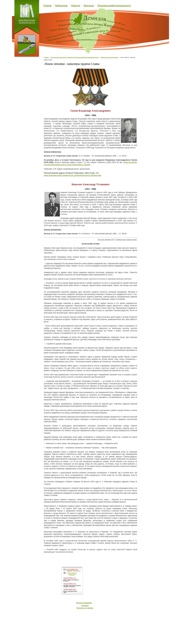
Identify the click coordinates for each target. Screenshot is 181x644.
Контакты (89, 5)
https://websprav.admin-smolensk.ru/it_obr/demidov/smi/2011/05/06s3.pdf (73, 175)
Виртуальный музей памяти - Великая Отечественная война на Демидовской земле (75, 57)
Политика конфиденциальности (114, 5)
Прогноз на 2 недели (85, 608)
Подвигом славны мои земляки (109, 57)
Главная (47, 5)
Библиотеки (61, 5)
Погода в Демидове (84, 603)
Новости (76, 5)
